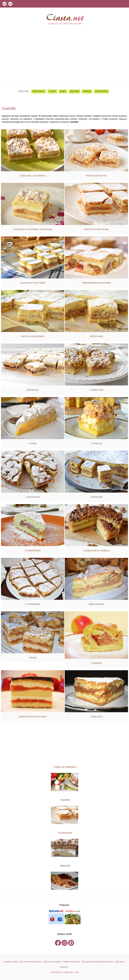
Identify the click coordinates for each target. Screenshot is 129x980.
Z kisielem (96, 444)
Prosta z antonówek (33, 336)
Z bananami (96, 497)
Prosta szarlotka (96, 176)
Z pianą (33, 444)
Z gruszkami (33, 497)
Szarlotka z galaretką (33, 176)
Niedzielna (33, 390)
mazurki (74, 91)
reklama (120, 962)
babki (63, 91)
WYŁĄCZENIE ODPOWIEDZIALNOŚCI (98, 962)
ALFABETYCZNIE (11, 962)
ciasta (52, 91)
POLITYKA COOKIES (52, 962)
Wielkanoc (39, 91)
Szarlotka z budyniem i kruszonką (33, 229)
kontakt (64, 967)
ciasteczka (101, 91)
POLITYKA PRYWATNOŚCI (31, 962)
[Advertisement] (64, 65)
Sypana (33, 658)
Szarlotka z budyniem (33, 283)
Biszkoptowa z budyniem (33, 717)
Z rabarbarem (33, 551)
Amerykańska (96, 604)
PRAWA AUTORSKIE (72, 962)
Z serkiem (96, 663)
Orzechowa (96, 336)
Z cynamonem (33, 604)
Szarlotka (96, 717)
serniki (87, 91)
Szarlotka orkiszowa (96, 229)
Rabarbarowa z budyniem (96, 283)
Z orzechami (96, 390)
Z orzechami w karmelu (96, 551)
